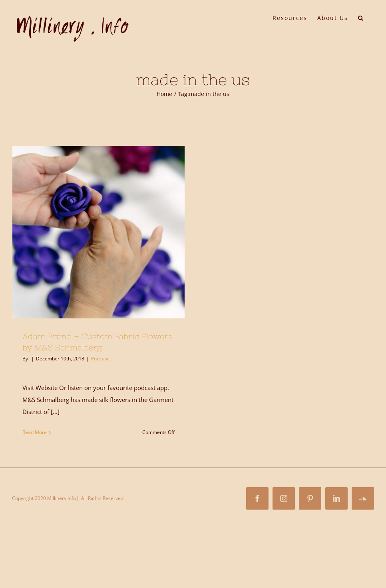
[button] (361, 17)
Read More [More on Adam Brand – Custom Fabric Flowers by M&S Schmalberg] (35, 432)
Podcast (100, 359)
